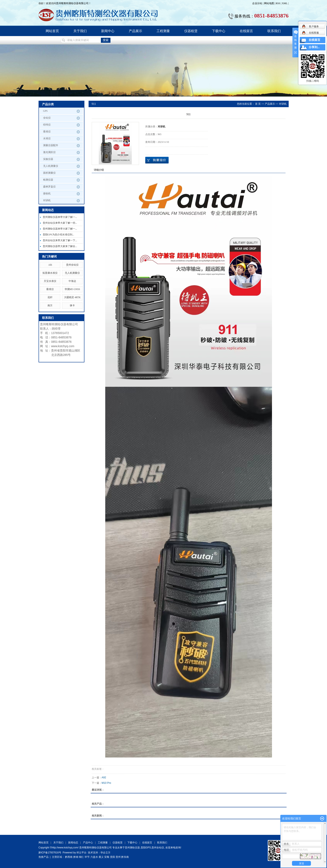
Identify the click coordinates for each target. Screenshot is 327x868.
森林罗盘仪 (49, 187)
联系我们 (274, 31)
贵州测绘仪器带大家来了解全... (60, 246)
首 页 (258, 104)
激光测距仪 (49, 152)
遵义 (101, 857)
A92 (104, 778)
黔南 (76, 857)
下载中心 (219, 31)
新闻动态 (73, 843)
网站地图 (269, 3)
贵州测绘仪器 (132, 848)
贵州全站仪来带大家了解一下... (60, 240)
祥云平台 (81, 853)
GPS (45, 111)
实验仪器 (48, 159)
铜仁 (81, 857)
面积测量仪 (49, 173)
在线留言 (246, 31)
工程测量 (163, 31)
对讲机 (47, 200)
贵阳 (113, 857)
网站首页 (52, 31)
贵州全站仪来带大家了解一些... (60, 223)
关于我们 (80, 31)
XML (285, 3)
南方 (50, 305)
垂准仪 (47, 132)
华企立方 (105, 853)
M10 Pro (106, 783)
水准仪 (47, 138)
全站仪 (47, 118)
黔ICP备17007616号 (50, 853)
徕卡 (72, 305)
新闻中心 (108, 31)
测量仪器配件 (51, 145)
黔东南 (125, 857)
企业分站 (257, 3)
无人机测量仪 (51, 166)
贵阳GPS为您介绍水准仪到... (58, 235)
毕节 (87, 857)
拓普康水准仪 (50, 273)
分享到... (314, 47)
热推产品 (44, 857)
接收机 (47, 193)
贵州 (118, 857)
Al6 (50, 265)
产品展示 (135, 31)
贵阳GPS (146, 848)
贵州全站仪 (72, 265)
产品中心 (88, 843)
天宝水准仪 (50, 281)
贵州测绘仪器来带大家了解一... (60, 217)
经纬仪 (47, 125)
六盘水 (94, 857)
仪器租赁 (191, 31)
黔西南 (69, 857)
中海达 (72, 281)
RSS (278, 3)
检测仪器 (48, 180)
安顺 (107, 857)
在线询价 (157, 160)
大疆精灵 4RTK (72, 297)
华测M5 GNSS (72, 289)
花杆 (50, 297)
